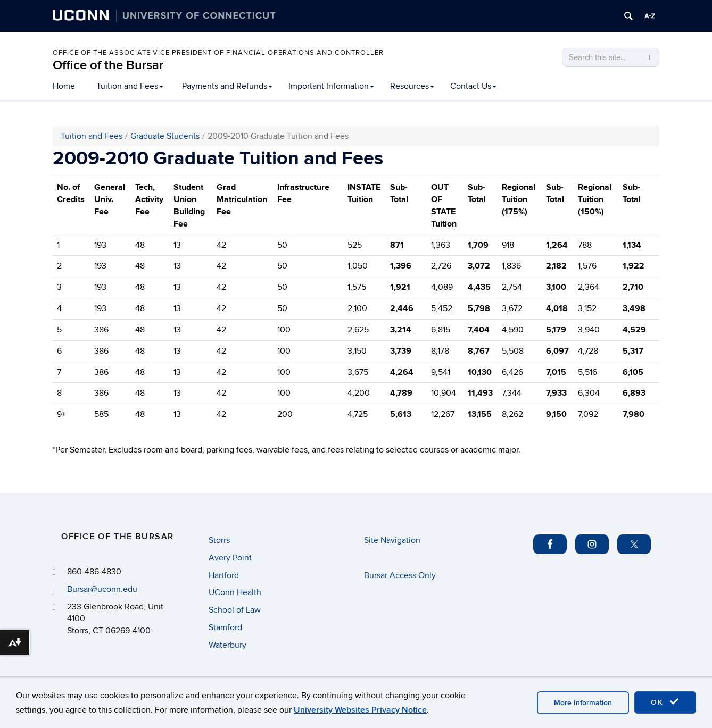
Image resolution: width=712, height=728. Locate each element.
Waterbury (227, 645)
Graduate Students (165, 136)
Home (64, 86)
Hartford (224, 575)
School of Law (235, 610)
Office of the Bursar (108, 65)
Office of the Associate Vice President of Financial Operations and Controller (218, 53)
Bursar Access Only (400, 575)
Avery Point (230, 558)
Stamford (225, 627)
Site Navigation (392, 540)
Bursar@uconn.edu (102, 589)
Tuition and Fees (130, 86)
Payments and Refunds (227, 86)
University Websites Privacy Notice (360, 710)
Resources (412, 86)
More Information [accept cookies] (583, 703)
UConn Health (235, 592)
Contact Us (473, 86)
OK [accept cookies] (665, 702)
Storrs (219, 540)
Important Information (331, 86)
